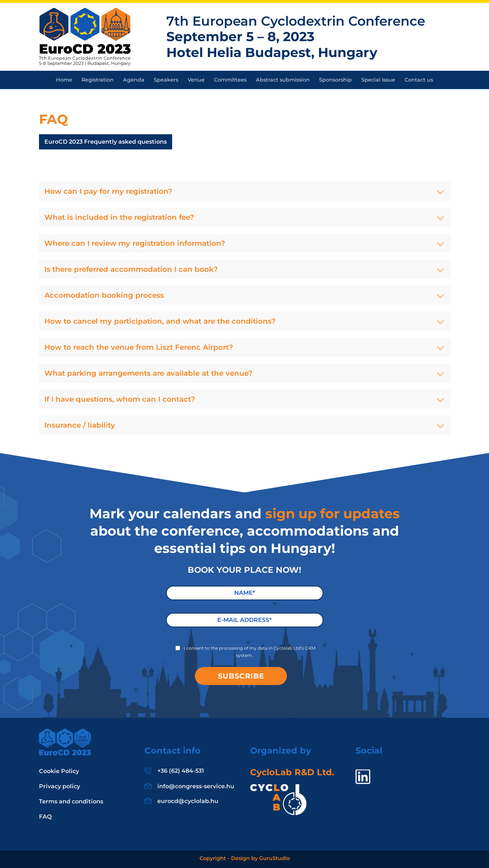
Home (64, 80)
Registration (98, 80)
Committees (230, 80)
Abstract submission (283, 80)
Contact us (419, 80)
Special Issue (378, 80)
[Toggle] (440, 193)
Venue (196, 80)
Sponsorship (335, 80)
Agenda (134, 80)
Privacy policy (60, 786)
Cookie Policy (59, 771)
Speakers (166, 80)
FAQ (45, 817)
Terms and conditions (71, 801)
